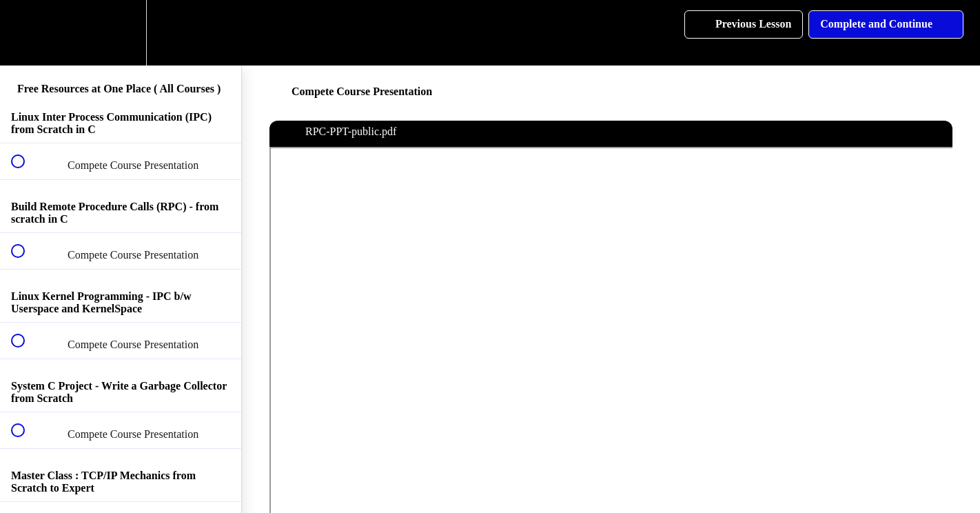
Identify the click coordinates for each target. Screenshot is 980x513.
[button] (25, 33)
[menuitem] (121, 33)
